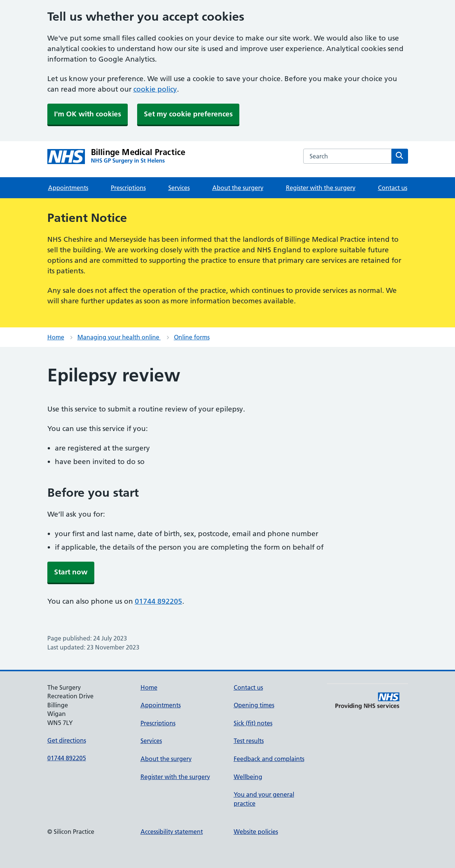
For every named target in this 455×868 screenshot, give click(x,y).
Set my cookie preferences (188, 114)
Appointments (68, 188)
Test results (249, 741)
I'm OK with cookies (88, 114)
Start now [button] (71, 572)
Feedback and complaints (269, 759)
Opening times (254, 705)
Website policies (256, 832)
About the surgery (238, 188)
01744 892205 (159, 601)
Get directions (67, 740)
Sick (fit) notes (253, 723)
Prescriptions (128, 188)
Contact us (393, 188)
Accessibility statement (172, 832)
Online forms (192, 337)
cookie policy (155, 89)
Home (56, 337)
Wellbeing (248, 777)
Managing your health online (119, 337)
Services (179, 188)
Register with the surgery (321, 188)
